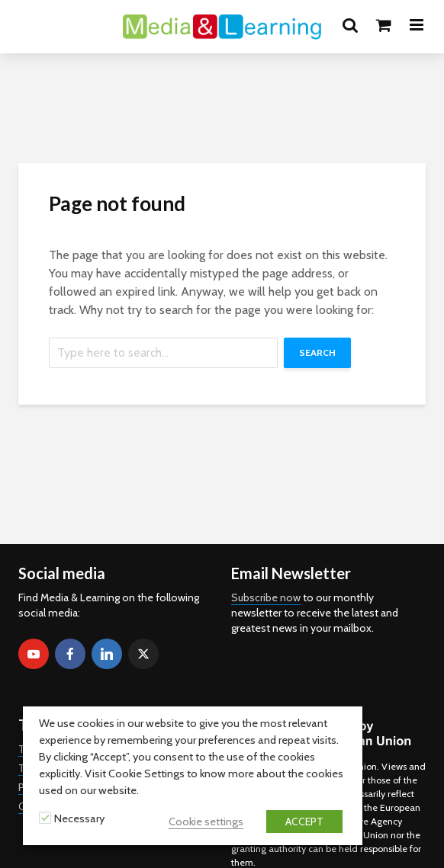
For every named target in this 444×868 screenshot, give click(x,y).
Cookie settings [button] (206, 822)
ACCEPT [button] (304, 822)
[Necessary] (45, 818)
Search (317, 352)
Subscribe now (266, 597)
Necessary (79, 818)
